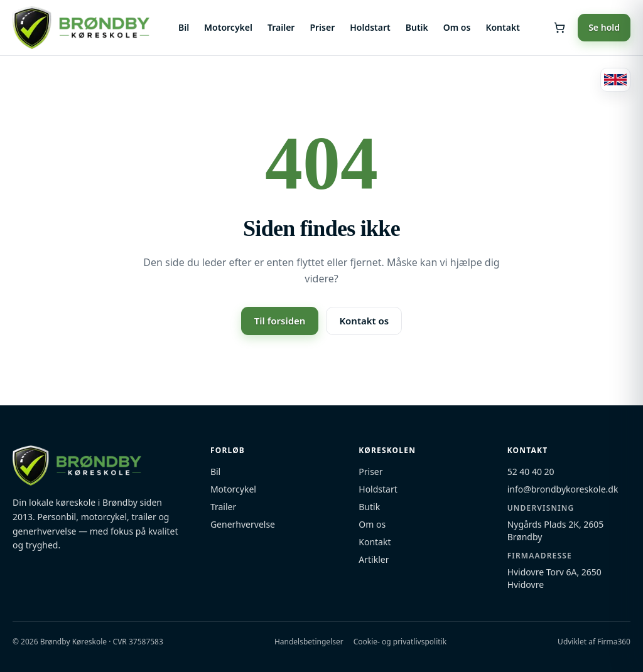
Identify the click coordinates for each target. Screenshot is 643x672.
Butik (417, 27)
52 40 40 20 (531, 472)
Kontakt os (364, 321)
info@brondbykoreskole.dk (563, 489)
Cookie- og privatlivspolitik (400, 642)
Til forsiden (280, 321)
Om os (457, 27)
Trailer (281, 27)
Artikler (374, 559)
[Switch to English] (615, 80)
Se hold (604, 27)
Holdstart (370, 27)
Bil (184, 27)
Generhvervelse (243, 524)
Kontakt (502, 27)
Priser (322, 27)
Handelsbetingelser (309, 642)
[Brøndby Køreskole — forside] (81, 28)
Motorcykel (228, 27)
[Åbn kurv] (559, 28)
